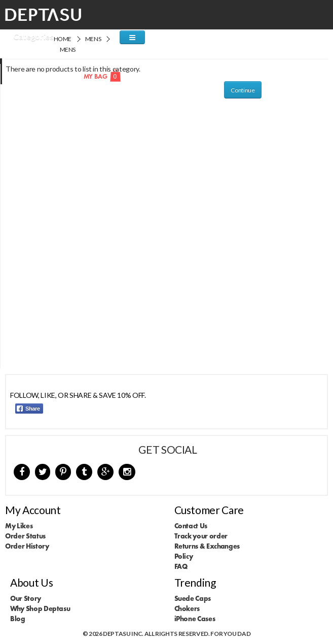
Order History (27, 546)
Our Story (26, 598)
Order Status (25, 536)
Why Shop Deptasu (40, 608)
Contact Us (191, 526)
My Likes (19, 526)
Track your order (201, 536)
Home (63, 39)
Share (28, 409)
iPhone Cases (195, 619)
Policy (184, 556)
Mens (93, 39)
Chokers (187, 608)
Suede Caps (193, 598)
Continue (243, 90)
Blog (18, 619)
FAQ (181, 566)
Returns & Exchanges (207, 546)
